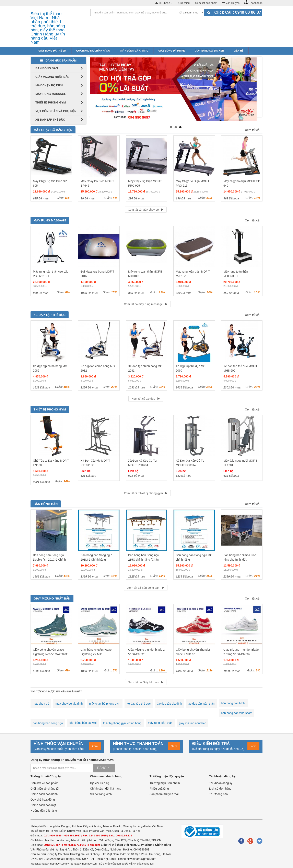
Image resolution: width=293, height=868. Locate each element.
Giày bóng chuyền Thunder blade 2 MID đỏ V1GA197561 (193, 654)
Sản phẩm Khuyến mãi (164, 794)
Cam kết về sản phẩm (44, 783)
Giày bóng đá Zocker (209, 51)
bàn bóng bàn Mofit (233, 703)
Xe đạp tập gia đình (169, 704)
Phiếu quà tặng (159, 789)
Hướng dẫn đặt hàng (44, 811)
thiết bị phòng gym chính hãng (122, 723)
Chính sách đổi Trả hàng (106, 789)
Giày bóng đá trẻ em (52, 51)
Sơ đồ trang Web (101, 794)
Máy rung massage (50, 220)
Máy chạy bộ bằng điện (53, 130)
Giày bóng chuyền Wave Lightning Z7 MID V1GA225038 (96, 654)
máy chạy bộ (41, 704)
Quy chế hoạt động (43, 800)
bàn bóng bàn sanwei (83, 723)
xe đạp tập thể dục (139, 704)
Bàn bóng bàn (46, 504)
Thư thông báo (219, 794)
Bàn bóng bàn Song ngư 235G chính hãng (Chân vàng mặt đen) (144, 560)
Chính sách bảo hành (44, 794)
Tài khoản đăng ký (221, 783)
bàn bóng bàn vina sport (236, 713)
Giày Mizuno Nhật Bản (52, 598)
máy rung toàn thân (160, 723)
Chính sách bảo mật (43, 805)
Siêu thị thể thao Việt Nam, (119, 845)
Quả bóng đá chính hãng (93, 51)
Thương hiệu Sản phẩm (165, 783)
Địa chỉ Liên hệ (100, 783)
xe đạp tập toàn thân (201, 704)
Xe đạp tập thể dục (50, 315)
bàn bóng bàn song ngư (48, 723)
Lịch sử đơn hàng (220, 789)
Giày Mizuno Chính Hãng (154, 845)
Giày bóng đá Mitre (172, 51)
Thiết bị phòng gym (50, 409)
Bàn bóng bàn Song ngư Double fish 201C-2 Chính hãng (49, 560)
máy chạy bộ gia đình (69, 704)
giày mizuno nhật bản (193, 723)
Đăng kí (104, 768)
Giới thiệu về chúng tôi (45, 789)
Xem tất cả (252, 130)
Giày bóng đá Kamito (134, 51)
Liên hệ (238, 51)
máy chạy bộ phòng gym (105, 704)
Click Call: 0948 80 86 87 (238, 12)
